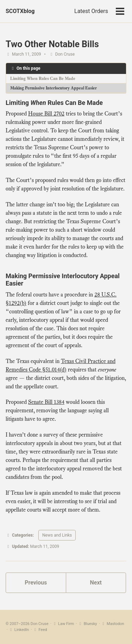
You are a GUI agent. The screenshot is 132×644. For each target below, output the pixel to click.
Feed (40, 630)
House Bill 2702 (46, 114)
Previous (36, 583)
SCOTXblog (20, 11)
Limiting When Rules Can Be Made (43, 79)
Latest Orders (91, 11)
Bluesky (87, 624)
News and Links (57, 535)
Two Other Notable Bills (52, 44)
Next (96, 583)
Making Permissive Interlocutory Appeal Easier (54, 88)
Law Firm (63, 624)
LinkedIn (19, 630)
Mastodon (113, 624)
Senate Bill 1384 (46, 402)
